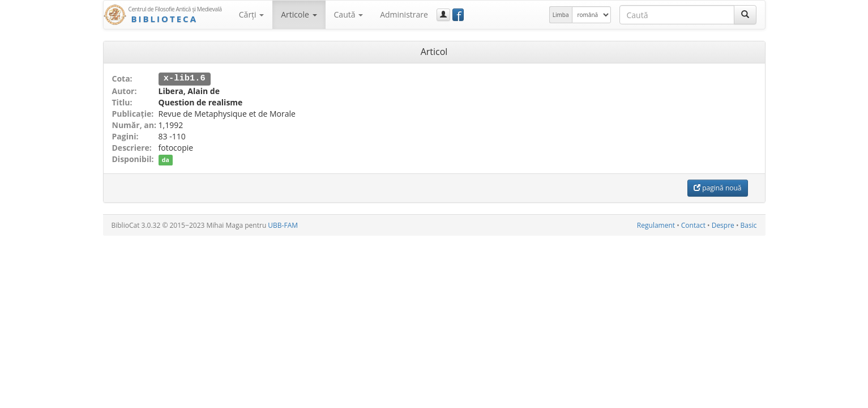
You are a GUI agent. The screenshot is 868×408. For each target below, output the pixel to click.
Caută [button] (349, 14)
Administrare (404, 14)
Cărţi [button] (251, 14)
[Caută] (745, 15)
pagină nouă (717, 187)
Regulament (656, 225)
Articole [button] (299, 14)
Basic (749, 225)
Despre (723, 225)
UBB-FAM (283, 225)
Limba (561, 15)
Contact (693, 225)
